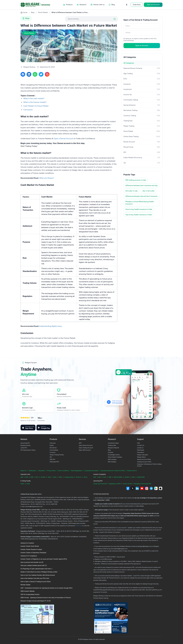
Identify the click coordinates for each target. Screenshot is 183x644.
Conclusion (28, 110)
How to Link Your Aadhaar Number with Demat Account (38, 575)
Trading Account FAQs (144, 462)
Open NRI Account (85, 450)
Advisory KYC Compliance (29, 556)
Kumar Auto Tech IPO (100, 484)
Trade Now (137, 5)
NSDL (22, 484)
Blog (112, 5)
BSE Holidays (112, 462)
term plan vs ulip (131, 191)
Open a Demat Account (63, 139)
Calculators (141, 452)
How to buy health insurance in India (139, 209)
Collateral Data (69, 477)
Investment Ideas (113, 443)
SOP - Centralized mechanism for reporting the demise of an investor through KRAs (47, 588)
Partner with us (98, 5)
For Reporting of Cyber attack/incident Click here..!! (36, 569)
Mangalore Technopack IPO (143, 484)
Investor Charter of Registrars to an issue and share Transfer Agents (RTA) (44, 559)
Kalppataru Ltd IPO (115, 484)
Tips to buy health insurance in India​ (139, 215)
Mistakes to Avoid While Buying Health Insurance (140, 203)
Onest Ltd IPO (127, 484)
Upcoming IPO (25, 443)
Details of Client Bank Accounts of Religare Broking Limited (39, 572)
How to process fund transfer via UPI (32, 562)
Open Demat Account (86, 445)
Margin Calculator (143, 455)
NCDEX (43, 477)
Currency (53, 452)
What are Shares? (47, 178)
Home (24, 12)
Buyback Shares (26, 445)
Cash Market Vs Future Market (36, 106)
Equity (52, 445)
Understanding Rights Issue (50, 326)
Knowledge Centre (114, 455)
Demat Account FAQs (144, 459)
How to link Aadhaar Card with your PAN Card (35, 578)
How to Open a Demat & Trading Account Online (36, 582)
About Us (23, 471)
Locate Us (140, 448)
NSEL (55, 477)
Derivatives (53, 448)
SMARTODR (141, 477)
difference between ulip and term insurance (142, 196)
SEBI (32, 477)
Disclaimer (42, 471)
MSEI (49, 477)
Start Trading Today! (29, 146)
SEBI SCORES (118, 477)
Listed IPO (24, 448)
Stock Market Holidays (115, 457)
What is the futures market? (35, 102)
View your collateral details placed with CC (34, 565)
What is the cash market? (34, 98)
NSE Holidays (112, 459)
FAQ (138, 443)
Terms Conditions (63, 471)
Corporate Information (91, 471)
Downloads (141, 450)
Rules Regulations (77, 471)
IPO (51, 457)
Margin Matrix (141, 457)
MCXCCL (79, 477)
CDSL (28, 484)
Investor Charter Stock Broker (30, 546)
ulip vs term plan (148, 191)
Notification (32, 471)
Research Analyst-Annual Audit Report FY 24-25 (36, 601)
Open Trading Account (86, 448)
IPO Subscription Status (28, 450)
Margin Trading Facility (57, 455)
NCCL (86, 477)
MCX (37, 477)
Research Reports (113, 448)
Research (82, 5)
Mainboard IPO (54, 462)
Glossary (111, 452)
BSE (27, 477)
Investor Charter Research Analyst (31, 549)
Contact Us (141, 445)
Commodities (54, 450)
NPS (80, 443)
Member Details (25, 585)
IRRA (60, 477)
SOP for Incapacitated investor (30, 594)
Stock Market (43, 12)
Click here (79, 526)
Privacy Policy (51, 471)
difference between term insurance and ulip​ (142, 185)
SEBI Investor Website (28, 591)
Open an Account (153, 5)
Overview (53, 443)
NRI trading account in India (136, 180)
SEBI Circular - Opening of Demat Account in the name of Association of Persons (46, 598)
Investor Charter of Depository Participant (33, 553)
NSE (22, 477)
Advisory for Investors (27, 543)
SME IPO (52, 459)
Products (68, 5)
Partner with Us (132, 471)
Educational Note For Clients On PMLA (113, 471)
